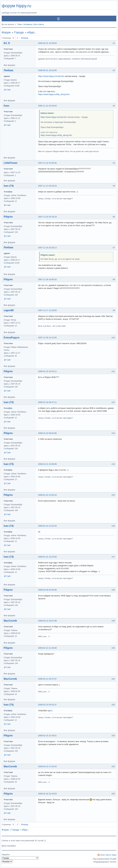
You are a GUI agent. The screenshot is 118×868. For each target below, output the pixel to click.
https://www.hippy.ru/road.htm (51, 76)
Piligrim (8, 217)
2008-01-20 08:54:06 (47, 433)
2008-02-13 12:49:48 (47, 648)
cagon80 (9, 310)
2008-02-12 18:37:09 (47, 621)
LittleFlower (11, 163)
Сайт (9, 90)
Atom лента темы (108, 855)
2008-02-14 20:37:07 (47, 679)
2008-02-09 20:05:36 (47, 590)
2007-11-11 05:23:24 (47, 186)
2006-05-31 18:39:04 (47, 43)
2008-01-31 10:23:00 (47, 557)
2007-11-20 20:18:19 (47, 217)
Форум (6, 32)
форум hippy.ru (16, 6)
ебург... (32, 32)
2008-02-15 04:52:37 (47, 705)
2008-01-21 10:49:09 (47, 464)
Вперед (25, 38)
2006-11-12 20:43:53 (47, 106)
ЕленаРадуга (12, 338)
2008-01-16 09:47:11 (47, 402)
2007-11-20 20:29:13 (47, 248)
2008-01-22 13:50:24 (47, 495)
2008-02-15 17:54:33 (47, 766)
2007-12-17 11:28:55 (47, 310)
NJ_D (7, 43)
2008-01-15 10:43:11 (47, 371)
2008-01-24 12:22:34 (47, 526)
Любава (8, 70)
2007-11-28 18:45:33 (47, 279)
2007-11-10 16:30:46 (47, 163)
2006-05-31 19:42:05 (47, 70)
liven (6, 106)
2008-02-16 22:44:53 (47, 794)
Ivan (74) (9, 186)
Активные (28, 24)
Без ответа (39, 24)
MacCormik (10, 621)
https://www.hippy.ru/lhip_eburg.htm (54, 94)
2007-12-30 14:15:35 (47, 338)
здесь (50, 710)
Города (19, 32)
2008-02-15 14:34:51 (47, 736)
